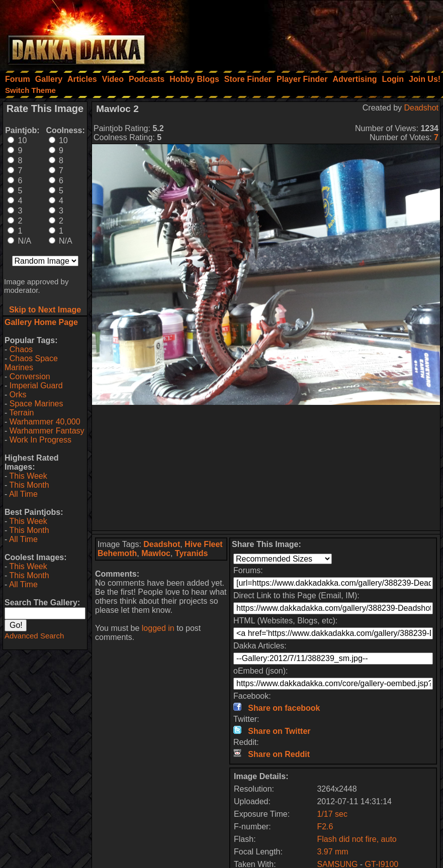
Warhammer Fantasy (47, 431)
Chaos (21, 349)
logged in (158, 628)
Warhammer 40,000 (45, 422)
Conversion (30, 376)
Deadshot (422, 108)
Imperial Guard (36, 386)
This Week (28, 476)
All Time (23, 494)
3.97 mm (332, 852)
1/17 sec (332, 814)
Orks (18, 395)
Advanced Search (34, 636)
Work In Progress (40, 440)
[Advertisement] (308, 33)
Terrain (21, 413)
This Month (29, 485)
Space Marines (36, 404)
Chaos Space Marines (31, 363)
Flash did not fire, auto (357, 839)
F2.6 (325, 827)
